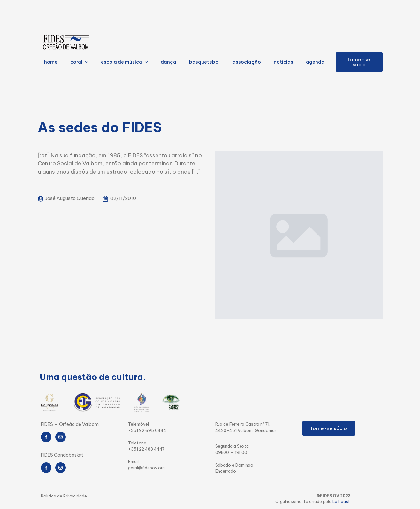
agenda (315, 62)
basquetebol (204, 62)
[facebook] (46, 437)
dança (168, 62)
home (51, 62)
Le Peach (342, 501)
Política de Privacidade (64, 496)
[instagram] (61, 437)
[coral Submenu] (88, 62)
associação (247, 62)
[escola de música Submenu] (148, 62)
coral (76, 62)
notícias (283, 62)
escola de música (122, 62)
